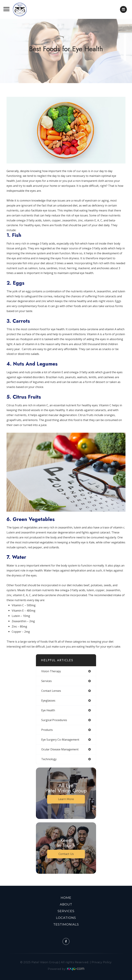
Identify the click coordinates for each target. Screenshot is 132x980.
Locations (66, 918)
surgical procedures (54, 720)
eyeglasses (48, 701)
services (46, 681)
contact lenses (51, 691)
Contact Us (66, 854)
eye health (48, 710)
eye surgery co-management (60, 740)
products (47, 730)
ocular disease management (60, 749)
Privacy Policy (102, 962)
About (66, 904)
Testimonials (66, 924)
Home (66, 898)
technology (49, 759)
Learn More (66, 799)
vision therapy (51, 671)
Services (66, 911)
